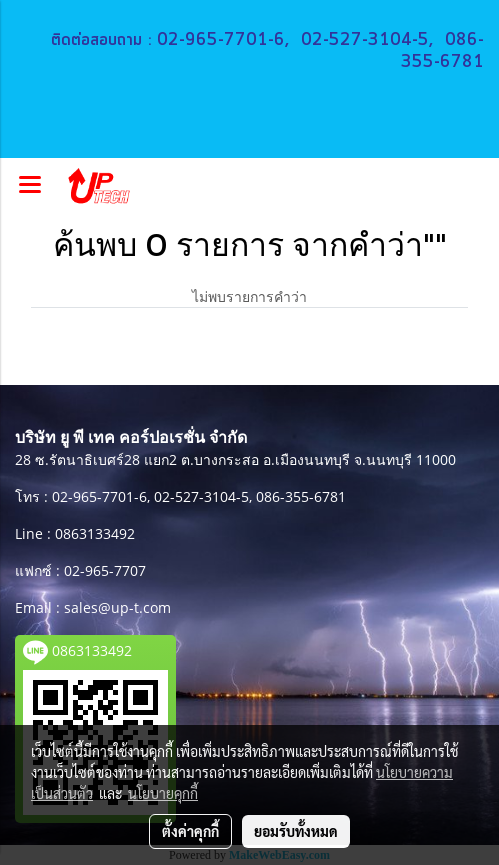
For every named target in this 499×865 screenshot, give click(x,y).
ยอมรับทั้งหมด (296, 831)
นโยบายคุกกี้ (163, 793)
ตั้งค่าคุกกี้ (190, 831)
